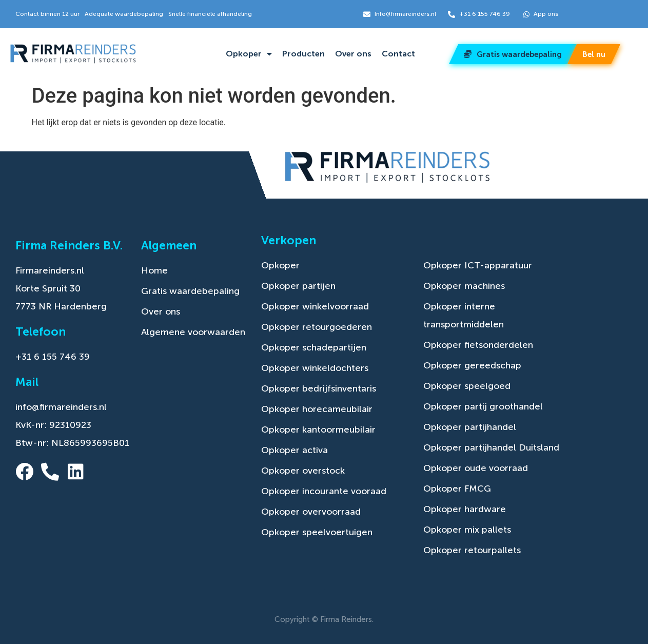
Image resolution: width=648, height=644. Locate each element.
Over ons (353, 54)
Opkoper (249, 54)
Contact (398, 54)
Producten (303, 54)
